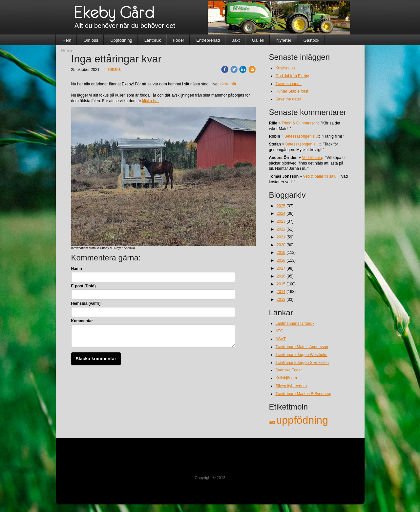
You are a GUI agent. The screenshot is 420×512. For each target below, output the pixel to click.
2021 (281, 237)
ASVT (281, 339)
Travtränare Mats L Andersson (302, 347)
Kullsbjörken (286, 378)
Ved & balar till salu (320, 176)
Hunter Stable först (292, 91)
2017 (281, 268)
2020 (281, 245)
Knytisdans (285, 68)
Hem (67, 40)
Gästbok (311, 40)
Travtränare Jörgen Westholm (302, 355)
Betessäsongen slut (302, 136)
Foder (178, 40)
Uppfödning (121, 40)
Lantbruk (153, 40)
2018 (281, 260)
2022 (281, 229)
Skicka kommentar (96, 359)
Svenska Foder (289, 370)
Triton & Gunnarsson (300, 123)
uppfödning (302, 420)
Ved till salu (312, 158)
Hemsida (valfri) (86, 303)
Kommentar (82, 321)
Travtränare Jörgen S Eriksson (302, 363)
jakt (273, 422)
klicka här (228, 84)
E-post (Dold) (84, 286)
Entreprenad (208, 40)
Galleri (258, 40)
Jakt (236, 40)
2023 (281, 221)
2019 (281, 253)
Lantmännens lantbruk (295, 323)
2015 (281, 284)
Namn (77, 269)
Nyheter (284, 40)
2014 (281, 292)
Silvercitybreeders (291, 386)
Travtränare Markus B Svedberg (304, 394)
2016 (281, 276)
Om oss (91, 40)
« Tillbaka (112, 69)
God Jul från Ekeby (292, 76)
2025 (281, 206)
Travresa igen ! (289, 84)
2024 (281, 213)
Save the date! (288, 99)
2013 (281, 300)
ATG (280, 331)
